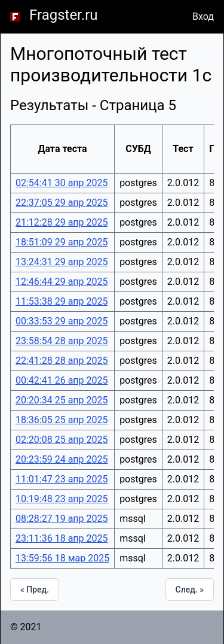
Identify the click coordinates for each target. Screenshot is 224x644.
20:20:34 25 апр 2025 (62, 400)
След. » (190, 590)
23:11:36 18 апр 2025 (62, 538)
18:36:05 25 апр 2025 (62, 420)
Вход (203, 16)
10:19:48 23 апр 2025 (62, 499)
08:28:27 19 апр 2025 (62, 519)
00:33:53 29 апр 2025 (62, 321)
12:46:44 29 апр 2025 (62, 282)
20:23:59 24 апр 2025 (62, 459)
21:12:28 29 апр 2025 (62, 222)
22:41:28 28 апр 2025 (62, 361)
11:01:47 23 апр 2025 (62, 479)
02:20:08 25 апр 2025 (62, 440)
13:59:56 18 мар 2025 (62, 558)
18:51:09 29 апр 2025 (62, 242)
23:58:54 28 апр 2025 (62, 341)
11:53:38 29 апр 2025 (62, 301)
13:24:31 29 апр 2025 (62, 262)
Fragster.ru (64, 15)
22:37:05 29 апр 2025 (62, 203)
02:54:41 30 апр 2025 (62, 183)
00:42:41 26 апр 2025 (62, 380)
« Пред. (35, 590)
